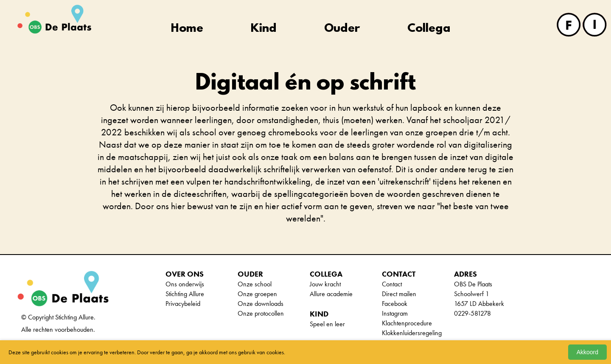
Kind (264, 29)
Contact (392, 284)
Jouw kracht (325, 284)
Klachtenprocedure (407, 323)
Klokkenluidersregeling (412, 333)
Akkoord (587, 352)
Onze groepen (257, 294)
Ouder (342, 29)
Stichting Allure (185, 294)
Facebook (395, 304)
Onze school (255, 284)
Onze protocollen (261, 313)
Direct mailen (399, 294)
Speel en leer (327, 324)
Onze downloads (261, 304)
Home (187, 29)
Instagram (395, 313)
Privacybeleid (183, 304)
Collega (429, 29)
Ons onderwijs (185, 284)
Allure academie (331, 294)
